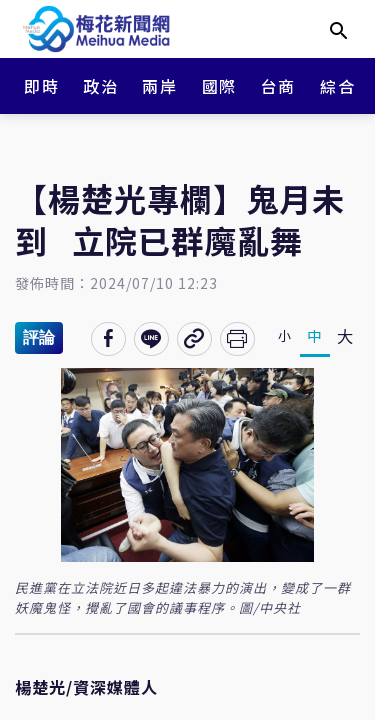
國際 (219, 86)
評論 (39, 337)
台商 (278, 86)
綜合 (337, 86)
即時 (41, 86)
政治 (100, 86)
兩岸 (159, 86)
